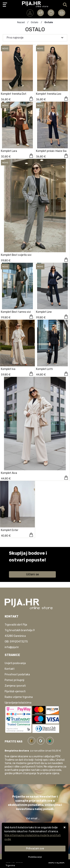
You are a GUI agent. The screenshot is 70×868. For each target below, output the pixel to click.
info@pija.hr (12, 647)
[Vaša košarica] (62, 13)
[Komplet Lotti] (66, 374)
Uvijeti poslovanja (15, 663)
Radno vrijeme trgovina (19, 697)
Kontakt (10, 669)
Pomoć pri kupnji (14, 680)
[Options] (35, 857)
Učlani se (32, 574)
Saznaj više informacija (23, 565)
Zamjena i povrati (15, 686)
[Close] (35, 849)
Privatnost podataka (17, 674)
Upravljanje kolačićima (18, 703)
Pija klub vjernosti (15, 691)
